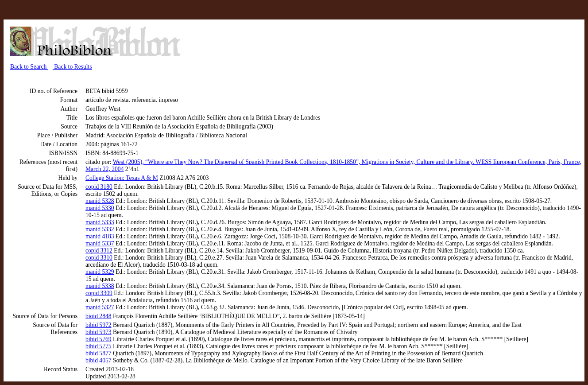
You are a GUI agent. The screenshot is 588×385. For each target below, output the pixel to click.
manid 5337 (100, 243)
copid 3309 (99, 293)
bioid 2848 (99, 316)
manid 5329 (100, 272)
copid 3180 (99, 187)
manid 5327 (100, 307)
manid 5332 (100, 229)
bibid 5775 (99, 346)
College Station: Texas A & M (122, 178)
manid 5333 (100, 222)
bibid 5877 (99, 353)
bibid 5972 (99, 325)
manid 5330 (100, 208)
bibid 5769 (99, 339)
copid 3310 (99, 258)
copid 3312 (99, 251)
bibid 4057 (99, 360)
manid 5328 (100, 201)
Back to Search (29, 67)
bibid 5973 (99, 332)
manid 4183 (100, 236)
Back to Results (72, 67)
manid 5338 (100, 286)
